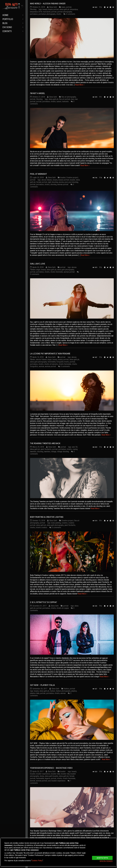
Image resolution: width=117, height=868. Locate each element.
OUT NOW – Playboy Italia (42, 685)
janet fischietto (46, 449)
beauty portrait (53, 9)
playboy (74, 691)
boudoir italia (56, 774)
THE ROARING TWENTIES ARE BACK (45, 443)
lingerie (47, 779)
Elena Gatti (53, 7)
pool (66, 182)
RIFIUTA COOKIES (106, 861)
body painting (56, 523)
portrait (69, 7)
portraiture (34, 14)
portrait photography (65, 12)
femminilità (52, 362)
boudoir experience (43, 774)
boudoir (63, 178)
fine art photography (69, 97)
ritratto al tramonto (51, 364)
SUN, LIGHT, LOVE (38, 264)
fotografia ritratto (63, 362)
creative (65, 523)
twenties (47, 452)
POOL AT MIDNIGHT (38, 174)
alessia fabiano (47, 180)
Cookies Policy (37, 861)
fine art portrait (65, 99)
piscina (61, 182)
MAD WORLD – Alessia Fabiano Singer (48, 4)
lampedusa (74, 9)
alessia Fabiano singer (44, 359)
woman (42, 366)
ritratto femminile (57, 272)
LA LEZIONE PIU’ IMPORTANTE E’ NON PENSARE (50, 354)
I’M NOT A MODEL (38, 93)
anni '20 (75, 447)
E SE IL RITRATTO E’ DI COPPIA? (43, 602)
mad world (47, 12)
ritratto (59, 14)
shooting (53, 184)
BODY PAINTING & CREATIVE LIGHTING (47, 517)
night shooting (53, 182)
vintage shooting (63, 452)
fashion (66, 689)
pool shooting (73, 182)
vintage (54, 452)
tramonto (65, 102)
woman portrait (63, 184)
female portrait (42, 182)
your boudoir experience (57, 781)
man (72, 99)
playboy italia (35, 693)
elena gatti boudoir (52, 776)
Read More (79, 85)
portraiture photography (47, 14)
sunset (59, 102)
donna (42, 776)
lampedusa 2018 (36, 12)
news (63, 7)
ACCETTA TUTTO (102, 856)
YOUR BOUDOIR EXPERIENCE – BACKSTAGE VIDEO (51, 768)
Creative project (72, 178)
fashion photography (63, 691)
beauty (45, 9)
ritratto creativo (42, 527)
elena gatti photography (66, 270)
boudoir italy (65, 774)
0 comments (71, 14)
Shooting (33, 9)
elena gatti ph (64, 9)
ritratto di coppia (63, 608)
